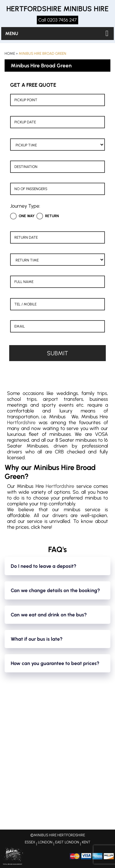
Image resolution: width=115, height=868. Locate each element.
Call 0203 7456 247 (57, 20)
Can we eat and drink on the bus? (49, 615)
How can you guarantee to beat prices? (55, 663)
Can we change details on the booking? (55, 590)
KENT (86, 842)
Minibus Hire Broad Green (42, 54)
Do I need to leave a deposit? (44, 566)
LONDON (45, 842)
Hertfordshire (21, 422)
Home (10, 54)
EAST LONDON (67, 842)
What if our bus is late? (37, 639)
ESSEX (30, 842)
